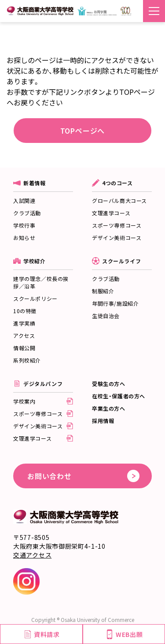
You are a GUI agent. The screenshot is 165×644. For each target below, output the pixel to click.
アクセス (24, 335)
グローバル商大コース (119, 200)
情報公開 (24, 348)
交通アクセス (32, 555)
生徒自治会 (106, 316)
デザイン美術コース (117, 238)
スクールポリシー (35, 298)
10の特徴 (25, 311)
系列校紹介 (27, 360)
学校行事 (24, 225)
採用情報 (103, 421)
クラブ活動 (27, 213)
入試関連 (24, 200)
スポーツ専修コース (117, 225)
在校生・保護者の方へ (119, 396)
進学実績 (24, 323)
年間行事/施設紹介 (115, 303)
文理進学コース (111, 213)
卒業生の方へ (109, 408)
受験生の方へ (109, 384)
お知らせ (24, 238)
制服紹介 (103, 291)
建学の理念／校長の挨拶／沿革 (41, 282)
